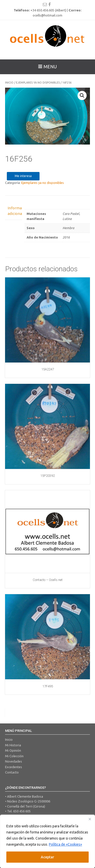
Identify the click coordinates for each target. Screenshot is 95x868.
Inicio (9, 83)
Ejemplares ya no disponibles (38, 83)
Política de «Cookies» (65, 844)
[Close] (90, 819)
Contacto (12, 772)
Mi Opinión (13, 750)
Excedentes (14, 767)
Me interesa (23, 176)
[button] (82, 96)
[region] (48, 841)
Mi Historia (13, 745)
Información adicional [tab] (14, 211)
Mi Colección (14, 756)
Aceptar (48, 857)
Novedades (14, 761)
